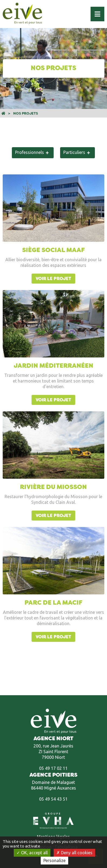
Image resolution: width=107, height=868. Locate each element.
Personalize (54, 860)
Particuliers (74, 152)
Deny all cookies (74, 853)
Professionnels (30, 152)
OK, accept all (32, 853)
